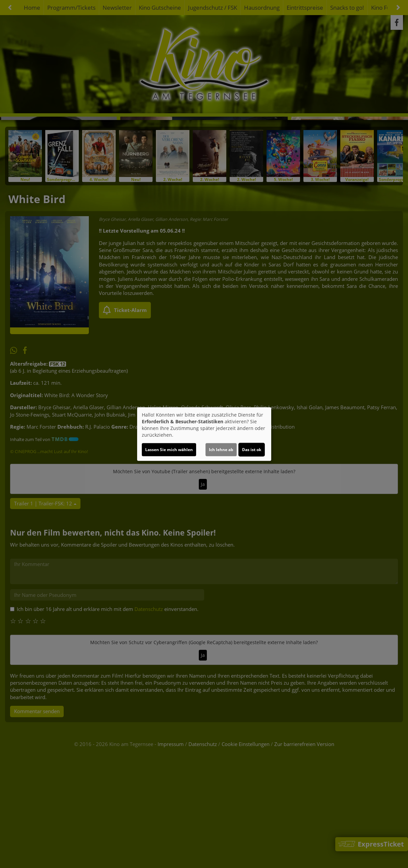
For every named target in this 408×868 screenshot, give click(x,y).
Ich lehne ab (221, 450)
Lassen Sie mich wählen (169, 450)
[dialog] (204, 434)
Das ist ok (252, 450)
